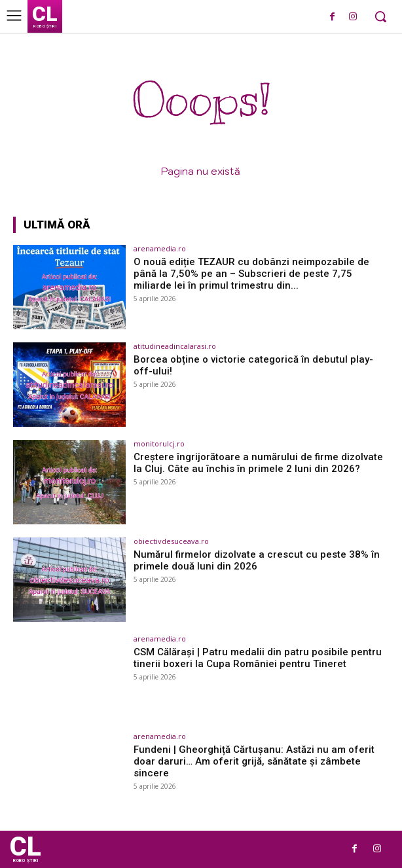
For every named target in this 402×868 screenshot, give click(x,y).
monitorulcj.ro (159, 443)
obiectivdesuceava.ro (171, 541)
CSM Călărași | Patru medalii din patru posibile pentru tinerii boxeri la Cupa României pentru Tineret (258, 658)
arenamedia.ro (160, 248)
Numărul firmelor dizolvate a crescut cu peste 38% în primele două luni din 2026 (257, 560)
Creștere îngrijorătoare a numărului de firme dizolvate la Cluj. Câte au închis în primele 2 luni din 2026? (258, 463)
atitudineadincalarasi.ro (175, 346)
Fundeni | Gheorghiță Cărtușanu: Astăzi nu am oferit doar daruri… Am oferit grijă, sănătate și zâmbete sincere (254, 761)
